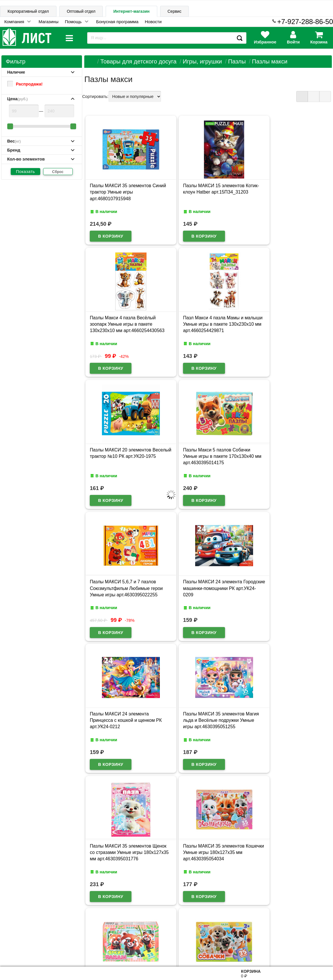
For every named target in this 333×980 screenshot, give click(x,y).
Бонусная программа (117, 22)
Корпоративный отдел (28, 11)
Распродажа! (25, 84)
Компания (14, 22)
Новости (153, 22)
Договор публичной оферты (73, 952)
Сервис (175, 11)
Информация (21, 924)
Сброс (58, 172)
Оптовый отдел (81, 11)
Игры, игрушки (202, 61)
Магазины (49, 22)
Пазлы (237, 61)
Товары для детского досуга (138, 61)
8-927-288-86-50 (308, 949)
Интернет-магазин (131, 11)
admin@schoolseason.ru (185, 952)
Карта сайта (63, 924)
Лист (10, 952)
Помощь (73, 22)
